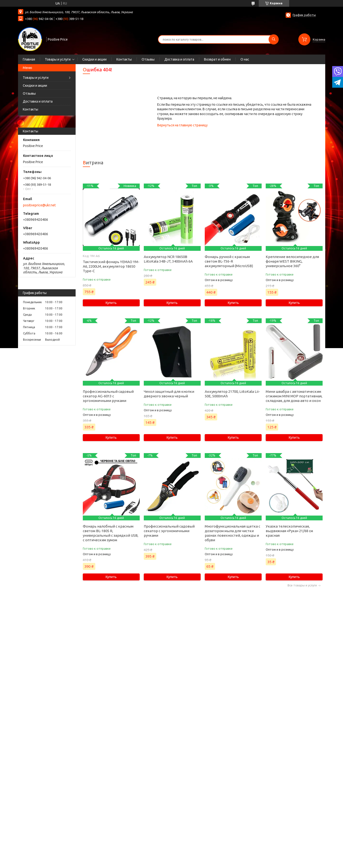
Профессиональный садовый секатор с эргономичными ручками (169, 531)
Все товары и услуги (302, 585)
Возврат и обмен (217, 59)
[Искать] (274, 39)
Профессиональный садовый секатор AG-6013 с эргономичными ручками (108, 396)
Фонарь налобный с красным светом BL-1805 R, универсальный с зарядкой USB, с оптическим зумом (111, 533)
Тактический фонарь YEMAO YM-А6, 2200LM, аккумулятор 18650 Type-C (111, 266)
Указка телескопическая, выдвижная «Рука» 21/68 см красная (289, 531)
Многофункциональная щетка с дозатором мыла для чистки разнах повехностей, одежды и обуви (232, 533)
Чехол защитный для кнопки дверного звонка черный (169, 394)
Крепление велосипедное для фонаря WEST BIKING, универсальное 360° (292, 261)
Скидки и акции (94, 59)
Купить (111, 303)
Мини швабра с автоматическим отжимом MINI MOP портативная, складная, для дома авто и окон (294, 396)
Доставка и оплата (179, 59)
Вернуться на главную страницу (182, 125)
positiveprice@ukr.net (39, 205)
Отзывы (148, 59)
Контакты (124, 59)
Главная (29, 59)
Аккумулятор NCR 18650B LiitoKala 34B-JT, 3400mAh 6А (168, 259)
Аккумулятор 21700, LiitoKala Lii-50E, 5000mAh (232, 394)
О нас (245, 59)
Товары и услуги (58, 59)
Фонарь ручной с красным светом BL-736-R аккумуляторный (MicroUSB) (229, 261)
